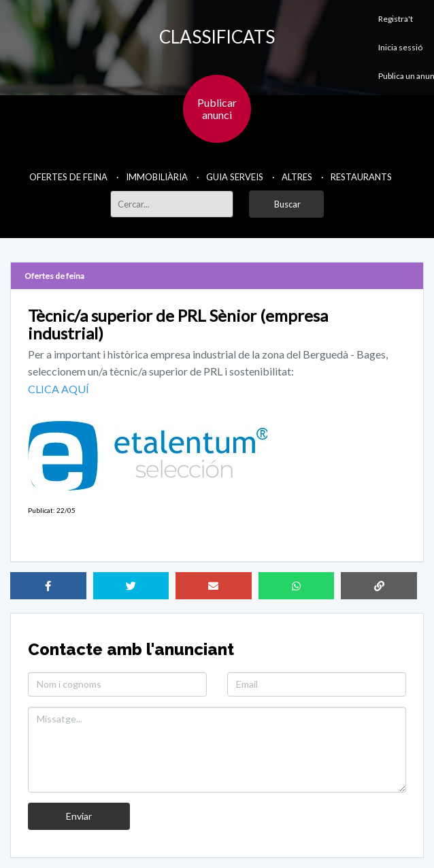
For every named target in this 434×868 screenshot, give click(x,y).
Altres (297, 177)
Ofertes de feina (68, 177)
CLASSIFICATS (217, 37)
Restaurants (361, 177)
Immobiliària (157, 177)
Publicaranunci (217, 108)
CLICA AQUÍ (59, 389)
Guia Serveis (235, 177)
